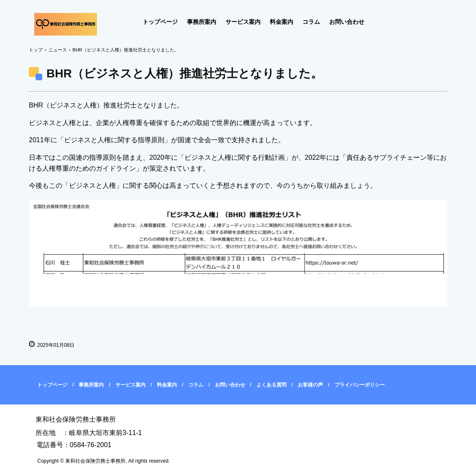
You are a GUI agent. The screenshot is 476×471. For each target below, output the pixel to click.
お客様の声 (310, 385)
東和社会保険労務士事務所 (66, 24)
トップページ (160, 22)
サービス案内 (243, 22)
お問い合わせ (347, 22)
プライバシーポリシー (360, 385)
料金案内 (282, 22)
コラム (311, 22)
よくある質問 (271, 385)
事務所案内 (202, 22)
